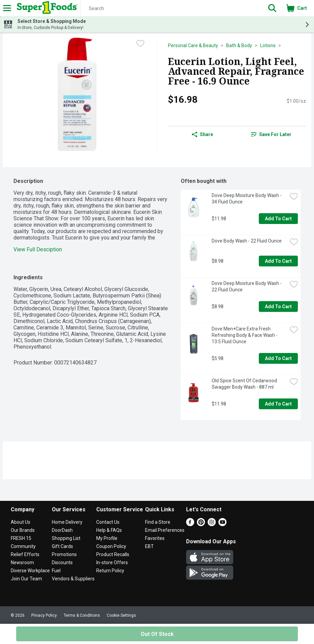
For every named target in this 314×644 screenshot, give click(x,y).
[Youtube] (222, 524)
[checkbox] (140, 43)
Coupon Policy (111, 546)
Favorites (155, 538)
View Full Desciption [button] (38, 249)
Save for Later (271, 134)
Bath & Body (239, 45)
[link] (271, 134)
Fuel (56, 571)
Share (202, 134)
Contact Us (108, 522)
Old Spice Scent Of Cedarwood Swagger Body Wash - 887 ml (245, 384)
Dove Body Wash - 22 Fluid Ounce (247, 241)
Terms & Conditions (82, 615)
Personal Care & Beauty (193, 45)
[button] (272, 8)
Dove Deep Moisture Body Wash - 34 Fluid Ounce (247, 199)
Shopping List (66, 538)
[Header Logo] (46, 8)
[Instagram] (212, 524)
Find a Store (158, 522)
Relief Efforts (25, 554)
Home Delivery (67, 522)
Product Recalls (113, 554)
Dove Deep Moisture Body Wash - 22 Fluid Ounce (247, 286)
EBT (149, 546)
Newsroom (22, 562)
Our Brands (23, 530)
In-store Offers (112, 562)
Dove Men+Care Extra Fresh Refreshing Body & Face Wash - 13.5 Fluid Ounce (245, 335)
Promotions (64, 554)
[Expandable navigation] (7, 8)
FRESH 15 (21, 538)
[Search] (171, 8)
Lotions (268, 45)
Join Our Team (26, 579)
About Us (21, 522)
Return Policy (110, 571)
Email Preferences (165, 530)
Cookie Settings (121, 615)
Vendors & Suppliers (73, 579)
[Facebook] (190, 524)
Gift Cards (62, 546)
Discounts (62, 562)
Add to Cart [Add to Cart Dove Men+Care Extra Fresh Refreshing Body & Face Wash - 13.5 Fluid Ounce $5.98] (278, 358)
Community (23, 546)
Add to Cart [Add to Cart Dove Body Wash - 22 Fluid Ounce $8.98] (278, 261)
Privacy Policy (44, 615)
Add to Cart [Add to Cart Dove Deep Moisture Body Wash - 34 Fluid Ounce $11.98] (278, 219)
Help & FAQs (109, 530)
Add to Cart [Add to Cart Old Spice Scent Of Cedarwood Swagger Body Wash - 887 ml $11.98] (278, 404)
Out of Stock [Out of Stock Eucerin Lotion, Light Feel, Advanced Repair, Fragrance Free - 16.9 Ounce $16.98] (157, 634)
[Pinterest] (201, 524)
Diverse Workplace (30, 571)
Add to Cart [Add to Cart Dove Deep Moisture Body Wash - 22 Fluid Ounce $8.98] (278, 307)
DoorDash (62, 530)
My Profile (107, 538)
